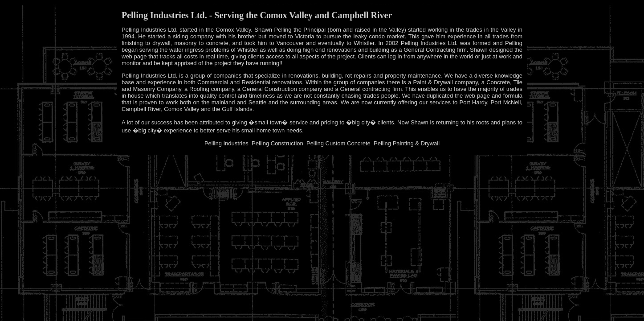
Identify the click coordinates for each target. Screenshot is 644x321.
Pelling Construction (277, 143)
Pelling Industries (226, 143)
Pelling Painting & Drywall (407, 143)
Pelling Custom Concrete (338, 143)
